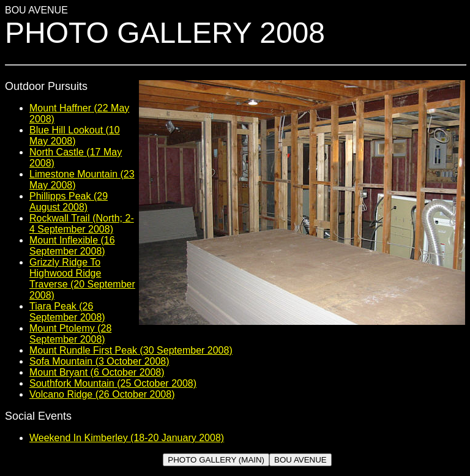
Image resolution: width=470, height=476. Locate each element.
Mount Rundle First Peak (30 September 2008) (131, 350)
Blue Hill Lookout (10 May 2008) (75, 136)
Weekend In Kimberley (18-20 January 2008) (127, 438)
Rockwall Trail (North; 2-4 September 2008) (82, 224)
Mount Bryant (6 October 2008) (97, 372)
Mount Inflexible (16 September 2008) (72, 246)
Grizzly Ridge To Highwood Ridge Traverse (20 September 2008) (82, 279)
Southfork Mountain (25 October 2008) (113, 383)
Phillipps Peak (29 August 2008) (69, 202)
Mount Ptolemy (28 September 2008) (70, 334)
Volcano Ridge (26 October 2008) (102, 394)
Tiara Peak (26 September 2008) (67, 312)
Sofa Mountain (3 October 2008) (99, 361)
